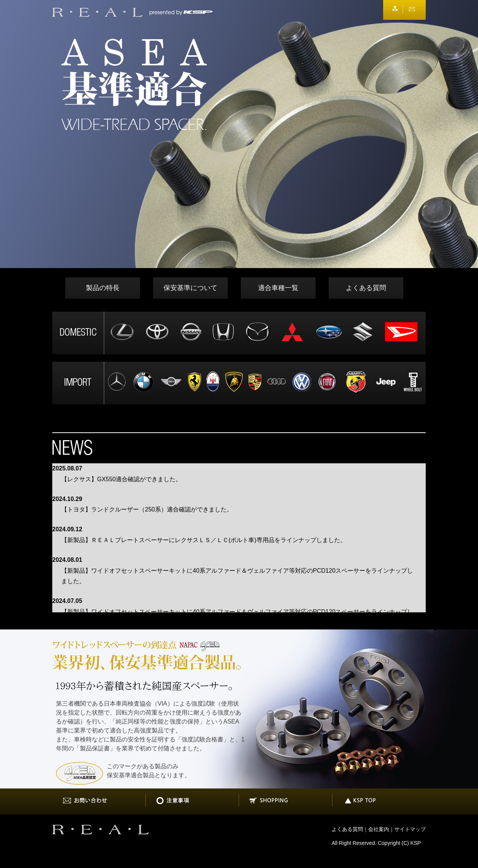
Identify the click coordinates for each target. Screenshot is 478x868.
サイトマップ (410, 829)
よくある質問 (366, 288)
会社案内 (379, 829)
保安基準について (190, 288)
